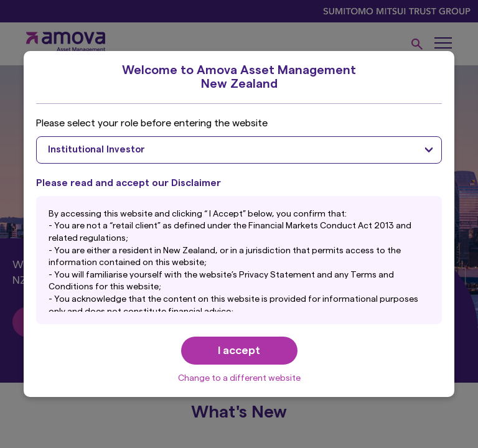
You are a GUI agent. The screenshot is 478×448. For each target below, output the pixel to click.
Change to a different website (239, 378)
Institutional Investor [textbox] (96, 150)
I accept (239, 350)
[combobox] (239, 150)
